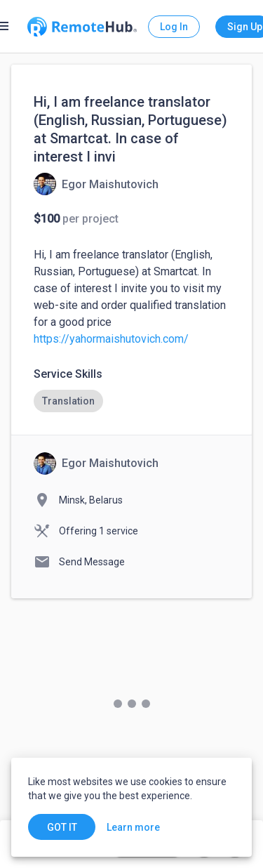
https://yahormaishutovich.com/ (111, 339)
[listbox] (131, 401)
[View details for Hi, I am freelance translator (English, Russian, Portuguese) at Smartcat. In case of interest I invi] (96, 184)
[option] (68, 401)
